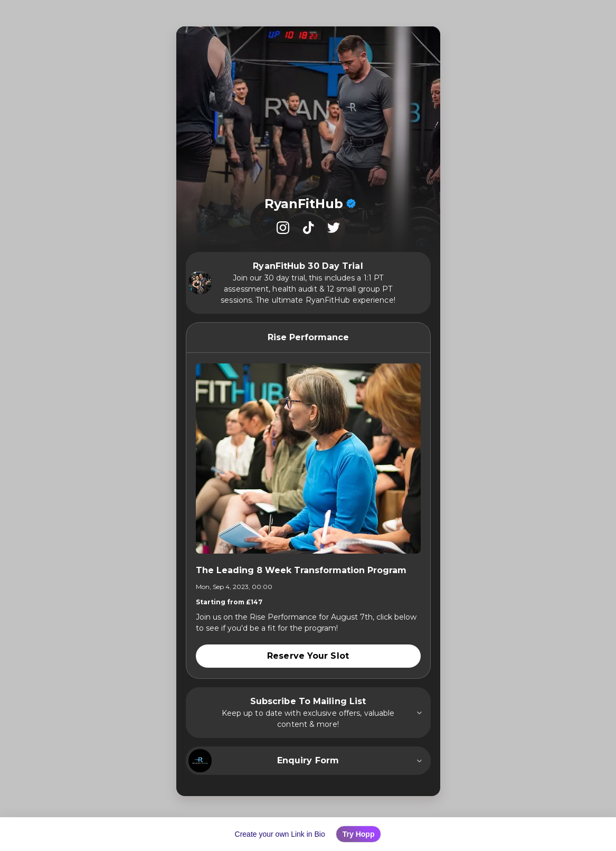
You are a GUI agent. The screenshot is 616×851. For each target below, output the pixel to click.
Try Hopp (359, 834)
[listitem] (283, 228)
